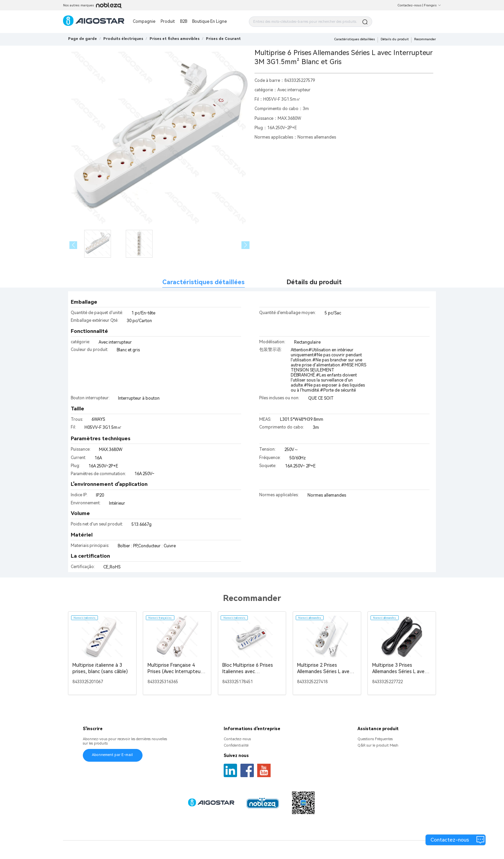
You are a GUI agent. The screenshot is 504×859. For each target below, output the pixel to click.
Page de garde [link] (82, 39)
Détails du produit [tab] (314, 282)
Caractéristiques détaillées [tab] (203, 282)
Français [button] (432, 5)
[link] (123, 39)
